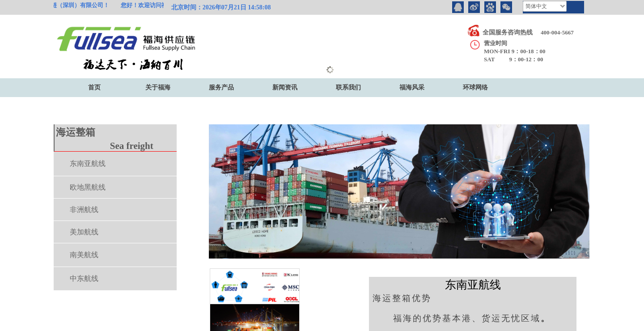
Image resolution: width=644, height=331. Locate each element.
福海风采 (412, 87)
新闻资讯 (285, 87)
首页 (94, 87)
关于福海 (158, 87)
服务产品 (221, 87)
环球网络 (475, 87)
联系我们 (348, 87)
